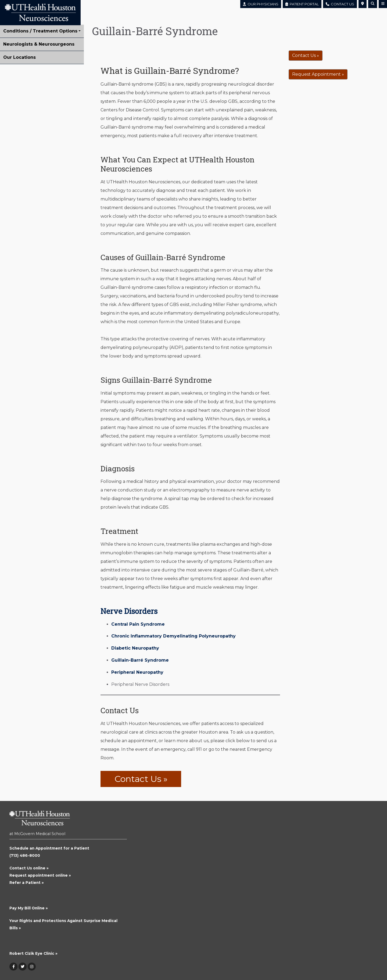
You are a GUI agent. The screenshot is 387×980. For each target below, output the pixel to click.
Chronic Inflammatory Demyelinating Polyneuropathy (173, 636)
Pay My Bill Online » (29, 908)
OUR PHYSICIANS (261, 4)
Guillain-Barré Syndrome (140, 660)
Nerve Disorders (129, 611)
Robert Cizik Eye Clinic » (33, 953)
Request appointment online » (40, 875)
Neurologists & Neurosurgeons (39, 44)
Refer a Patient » (27, 883)
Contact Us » (141, 779)
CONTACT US (340, 4)
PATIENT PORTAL (302, 4)
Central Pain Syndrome (138, 624)
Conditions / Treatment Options (40, 31)
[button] (363, 4)
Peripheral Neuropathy (137, 672)
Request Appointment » (318, 74)
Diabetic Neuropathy (135, 648)
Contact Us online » (29, 868)
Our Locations (19, 57)
